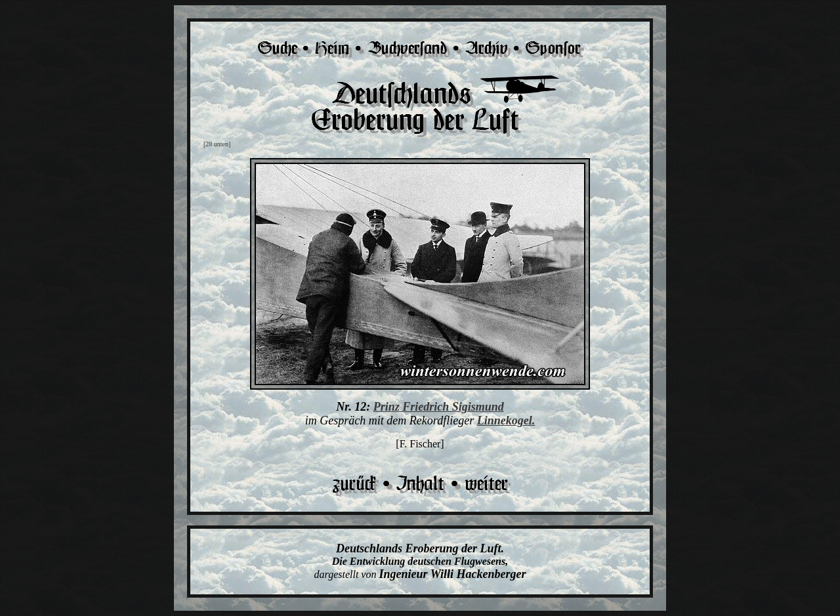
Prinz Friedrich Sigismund (439, 407)
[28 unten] (217, 144)
